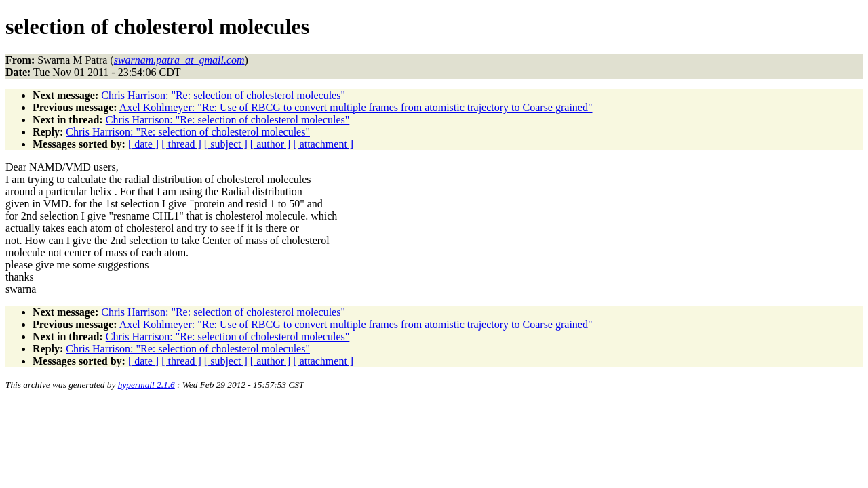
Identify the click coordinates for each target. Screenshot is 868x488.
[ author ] (271, 144)
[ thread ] (181, 144)
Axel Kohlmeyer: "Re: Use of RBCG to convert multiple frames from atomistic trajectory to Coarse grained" (356, 107)
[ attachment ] (323, 144)
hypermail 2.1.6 (146, 385)
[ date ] (143, 144)
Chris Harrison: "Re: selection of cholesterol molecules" (223, 95)
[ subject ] (226, 144)
